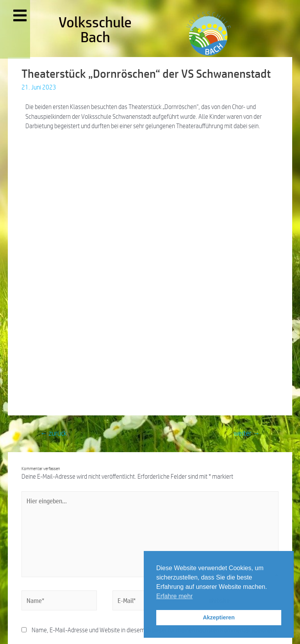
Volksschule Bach (95, 30)
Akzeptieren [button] (219, 617)
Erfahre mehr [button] (174, 596)
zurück (54, 433)
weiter (247, 433)
